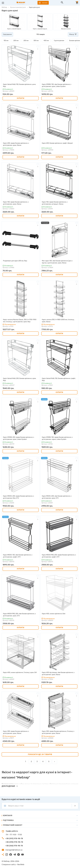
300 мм (36, 41)
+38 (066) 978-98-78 (14, 846)
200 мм (16, 41)
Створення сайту (9, 865)
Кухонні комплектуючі (18, 7)
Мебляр (4, 7)
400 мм (46, 41)
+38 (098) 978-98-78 (14, 842)
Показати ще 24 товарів (40, 754)
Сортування (7, 34)
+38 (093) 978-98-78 (14, 838)
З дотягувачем (59, 41)
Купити (21, 98)
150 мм (6, 41)
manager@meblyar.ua (14, 850)
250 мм (26, 41)
